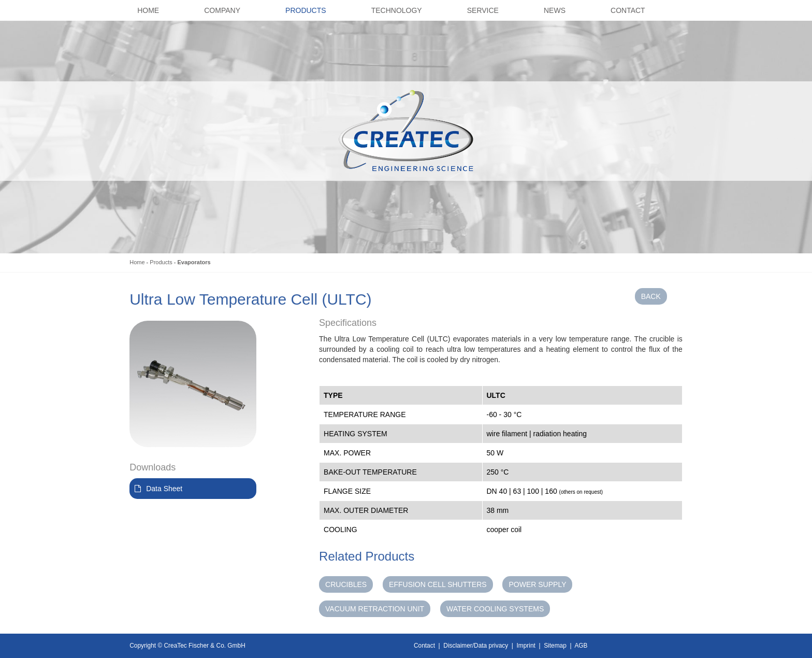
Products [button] (306, 10)
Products (161, 262)
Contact (424, 646)
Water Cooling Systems (495, 609)
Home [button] (148, 10)
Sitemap (555, 646)
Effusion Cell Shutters (438, 584)
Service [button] (483, 10)
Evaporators (194, 262)
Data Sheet (164, 489)
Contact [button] (628, 10)
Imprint (526, 646)
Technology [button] (397, 10)
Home (137, 262)
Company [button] (222, 10)
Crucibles (346, 584)
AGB (581, 646)
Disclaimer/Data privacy (476, 646)
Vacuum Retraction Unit (375, 609)
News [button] (555, 10)
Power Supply (537, 584)
